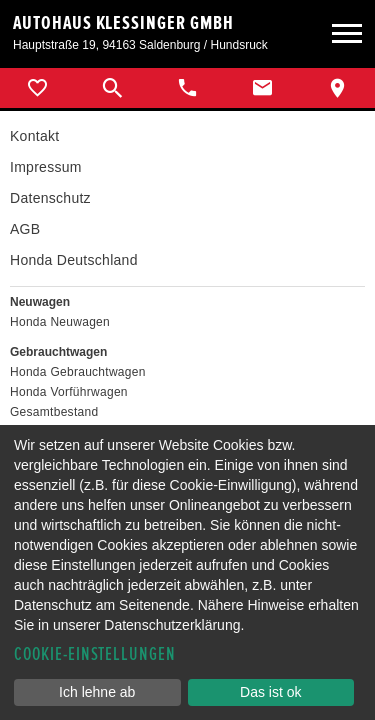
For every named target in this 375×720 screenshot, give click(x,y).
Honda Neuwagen (60, 322)
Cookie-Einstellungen (95, 654)
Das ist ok (270, 692)
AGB (25, 229)
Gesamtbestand (54, 412)
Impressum (46, 167)
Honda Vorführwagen (69, 392)
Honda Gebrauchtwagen (78, 372)
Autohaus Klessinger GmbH (123, 23)
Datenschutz (50, 198)
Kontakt (34, 136)
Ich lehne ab (97, 692)
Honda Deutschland (74, 260)
